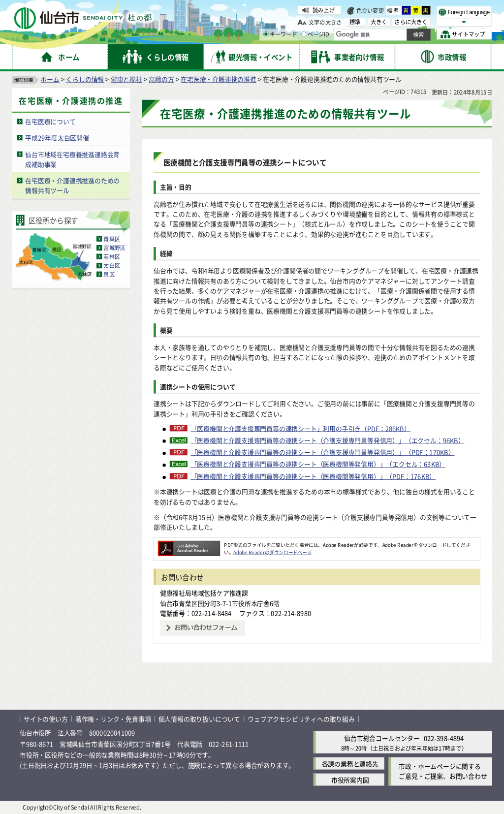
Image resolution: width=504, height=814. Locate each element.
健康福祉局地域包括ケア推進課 (204, 593)
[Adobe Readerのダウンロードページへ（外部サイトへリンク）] (189, 545)
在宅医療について (50, 121)
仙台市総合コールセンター (382, 738)
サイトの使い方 (46, 719)
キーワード (280, 34)
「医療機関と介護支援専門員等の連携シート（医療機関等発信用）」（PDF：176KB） (314, 476)
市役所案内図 (350, 780)
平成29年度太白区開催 (57, 138)
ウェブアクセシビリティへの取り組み (301, 719)
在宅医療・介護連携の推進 (219, 79)
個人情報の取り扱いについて (199, 719)
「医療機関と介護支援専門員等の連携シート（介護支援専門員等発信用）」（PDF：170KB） (323, 452)
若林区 (112, 257)
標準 (393, 10)
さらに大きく (411, 22)
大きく (379, 22)
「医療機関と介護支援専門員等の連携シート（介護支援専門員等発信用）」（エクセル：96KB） (328, 440)
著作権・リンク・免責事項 (113, 719)
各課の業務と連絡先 (350, 764)
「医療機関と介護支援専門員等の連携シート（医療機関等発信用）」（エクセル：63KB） (318, 465)
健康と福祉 (126, 79)
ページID (315, 34)
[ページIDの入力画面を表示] (304, 34)
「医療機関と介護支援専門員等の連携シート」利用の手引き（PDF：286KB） (301, 429)
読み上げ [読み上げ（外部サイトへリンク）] (324, 10)
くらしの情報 (85, 79)
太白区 (112, 266)
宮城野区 (114, 248)
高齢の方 (161, 79)
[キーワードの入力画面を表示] (266, 34)
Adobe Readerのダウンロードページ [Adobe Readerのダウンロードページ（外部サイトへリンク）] (272, 552)
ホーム (50, 79)
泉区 (109, 275)
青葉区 (112, 239)
